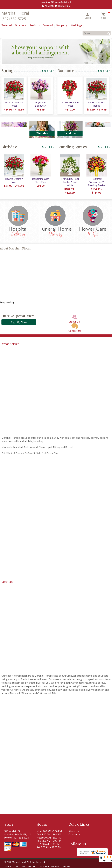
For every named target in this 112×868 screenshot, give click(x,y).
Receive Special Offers (19, 316)
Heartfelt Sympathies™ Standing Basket (97, 182)
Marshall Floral (15, 13)
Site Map (67, 866)
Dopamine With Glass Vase (41, 180)
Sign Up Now (19, 322)
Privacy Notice (29, 866)
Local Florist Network (49, 866)
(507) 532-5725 (14, 19)
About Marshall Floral (15, 249)
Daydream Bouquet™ (41, 104)
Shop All (48, 71)
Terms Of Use (12, 866)
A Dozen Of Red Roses (70, 104)
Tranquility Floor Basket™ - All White (70, 182)
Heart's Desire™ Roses (14, 104)
